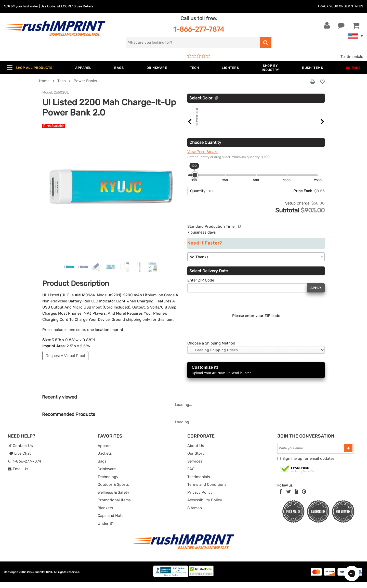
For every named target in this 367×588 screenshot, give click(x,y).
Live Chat (20, 459)
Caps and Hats (111, 521)
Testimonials (352, 57)
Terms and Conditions (207, 490)
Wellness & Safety (113, 498)
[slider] (195, 181)
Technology (108, 483)
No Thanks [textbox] (199, 263)
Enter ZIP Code (201, 286)
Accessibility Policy (205, 506)
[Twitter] (289, 497)
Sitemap (195, 514)
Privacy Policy (200, 498)
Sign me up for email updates (309, 464)
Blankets (105, 514)
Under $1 (106, 529)
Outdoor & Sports (113, 490)
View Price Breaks (203, 157)
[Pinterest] (304, 497)
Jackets (105, 459)
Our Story (196, 459)
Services (195, 467)
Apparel (104, 452)
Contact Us (20, 452)
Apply (316, 294)
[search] (193, 42)
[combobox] (256, 263)
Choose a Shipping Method (211, 349)
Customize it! (256, 376)
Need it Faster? (205, 249)
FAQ (191, 475)
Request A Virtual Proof (65, 356)
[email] (311, 454)
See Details (85, 6)
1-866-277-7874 (199, 29)
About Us (196, 452)
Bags (102, 467)
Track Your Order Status (340, 6)
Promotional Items (114, 506)
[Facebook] (281, 497)
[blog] (296, 497)
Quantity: (198, 197)
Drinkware (107, 475)
